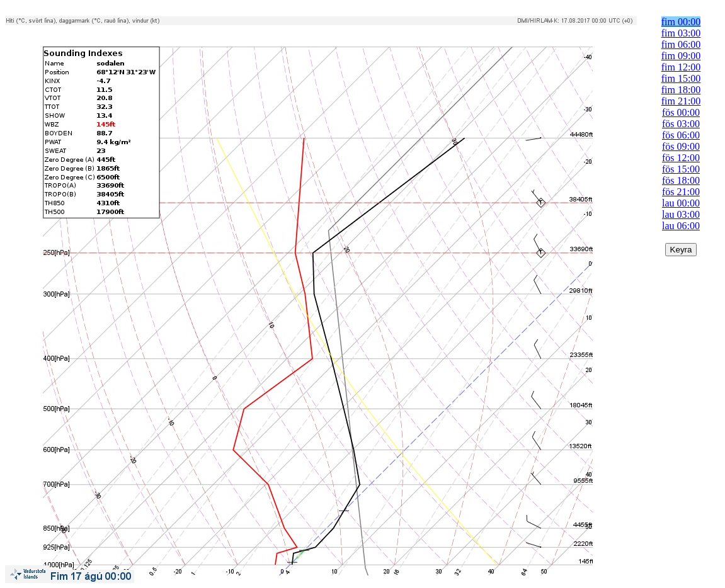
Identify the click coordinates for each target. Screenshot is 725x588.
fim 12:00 (681, 67)
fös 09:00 (681, 146)
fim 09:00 (681, 56)
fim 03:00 (681, 33)
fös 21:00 (681, 192)
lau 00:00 (681, 203)
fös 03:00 (681, 124)
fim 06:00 (681, 44)
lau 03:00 (681, 214)
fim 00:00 (681, 22)
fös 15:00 (681, 169)
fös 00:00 (681, 112)
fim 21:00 (681, 101)
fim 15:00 (681, 78)
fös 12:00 (681, 158)
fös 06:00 (681, 135)
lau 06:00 (681, 226)
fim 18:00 (681, 90)
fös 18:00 (681, 180)
